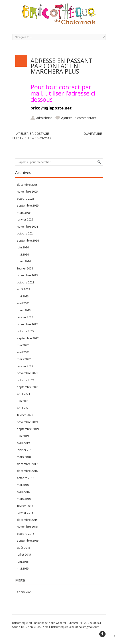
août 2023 (23, 289)
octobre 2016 (26, 478)
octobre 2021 (26, 380)
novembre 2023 (27, 275)
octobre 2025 (26, 199)
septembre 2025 (28, 205)
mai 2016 (23, 485)
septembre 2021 (28, 387)
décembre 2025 (27, 185)
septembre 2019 (28, 429)
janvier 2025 (25, 219)
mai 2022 (23, 345)
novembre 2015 (27, 527)
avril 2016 (23, 492)
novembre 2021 (27, 373)
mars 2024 (24, 261)
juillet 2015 (24, 554)
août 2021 (23, 394)
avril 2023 (23, 303)
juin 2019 (23, 436)
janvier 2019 (25, 450)
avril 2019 (23, 443)
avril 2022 (23, 352)
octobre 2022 (26, 331)
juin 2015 (23, 562)
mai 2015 (23, 568)
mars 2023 (24, 310)
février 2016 (25, 506)
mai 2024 (23, 254)
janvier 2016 (25, 513)
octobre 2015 (26, 534)
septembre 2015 (28, 541)
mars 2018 (24, 457)
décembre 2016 (27, 471)
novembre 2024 (27, 226)
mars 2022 (24, 359)
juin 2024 (23, 247)
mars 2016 (24, 499)
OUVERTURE (95, 134)
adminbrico (44, 118)
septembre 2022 (28, 338)
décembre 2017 (27, 464)
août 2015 (23, 548)
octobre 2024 (26, 233)
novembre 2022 (27, 324)
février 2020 (25, 415)
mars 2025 (24, 213)
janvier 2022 (25, 366)
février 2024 (25, 268)
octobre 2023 (26, 282)
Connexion (24, 592)
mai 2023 (23, 296)
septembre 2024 (28, 240)
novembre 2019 (27, 422)
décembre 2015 (27, 520)
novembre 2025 (27, 191)
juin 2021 (23, 401)
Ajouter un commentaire (79, 118)
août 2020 (23, 408)
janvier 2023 (25, 317)
